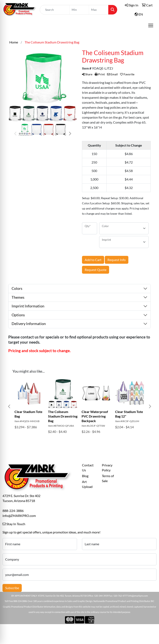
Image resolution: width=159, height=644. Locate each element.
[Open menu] (151, 25)
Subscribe (12, 588)
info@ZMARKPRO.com (19, 516)
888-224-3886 (13, 511)
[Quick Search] (55, 10)
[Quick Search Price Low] (79, 10)
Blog (85, 476)
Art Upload (87, 484)
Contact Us (88, 468)
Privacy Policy (107, 468)
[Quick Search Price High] (99, 10)
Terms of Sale (108, 478)
